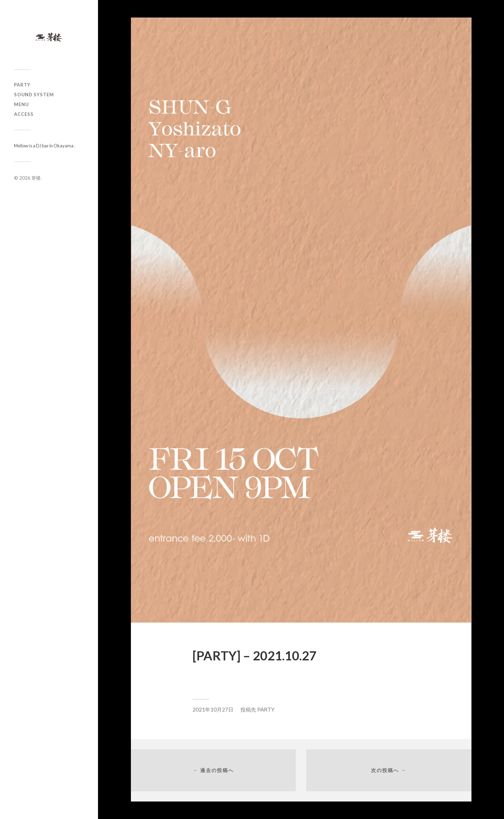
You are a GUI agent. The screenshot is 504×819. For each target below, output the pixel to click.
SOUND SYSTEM (34, 95)
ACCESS (24, 114)
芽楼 (36, 178)
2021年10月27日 (213, 709)
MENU (21, 104)
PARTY (22, 85)
